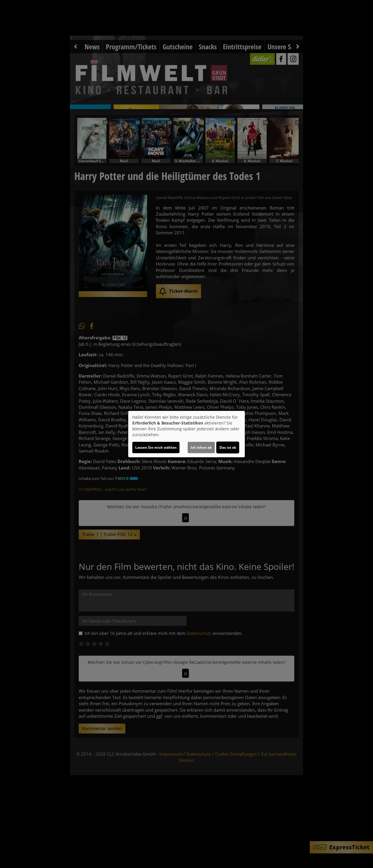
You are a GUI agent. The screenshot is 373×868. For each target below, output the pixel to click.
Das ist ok (228, 447)
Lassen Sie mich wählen (156, 447)
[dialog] (186, 434)
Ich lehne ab (201, 447)
